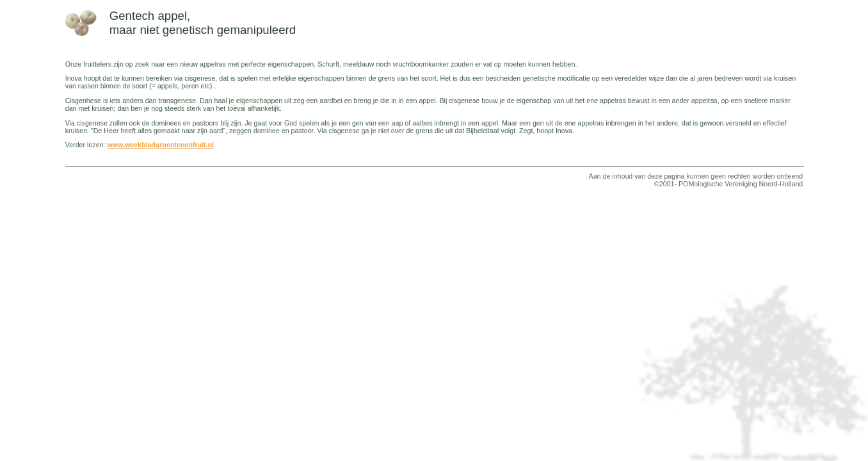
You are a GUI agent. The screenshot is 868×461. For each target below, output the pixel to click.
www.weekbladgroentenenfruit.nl (160, 145)
